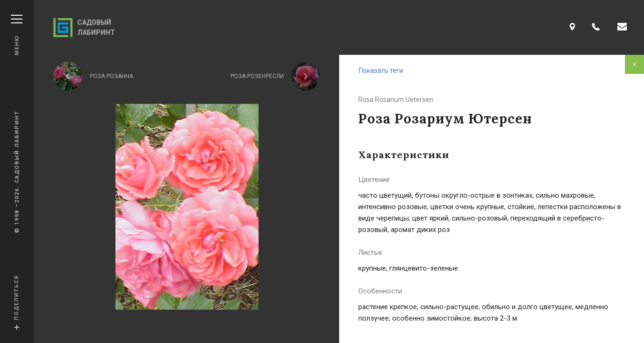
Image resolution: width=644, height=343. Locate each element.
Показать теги (381, 71)
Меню (17, 35)
